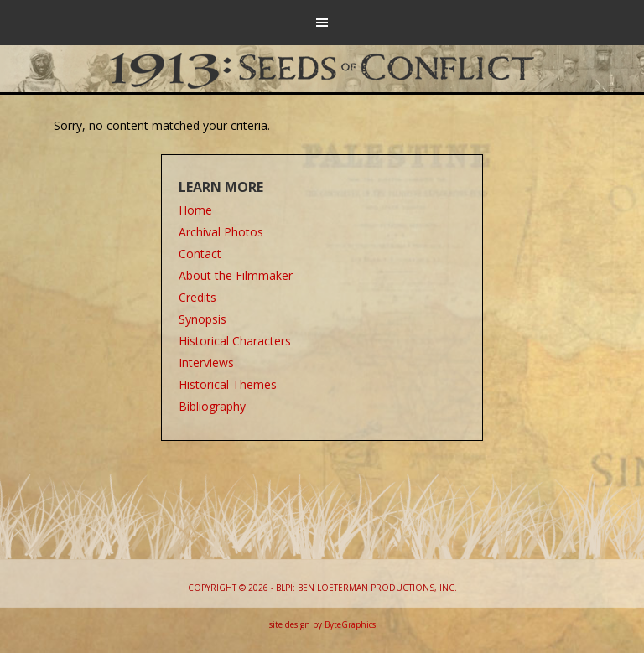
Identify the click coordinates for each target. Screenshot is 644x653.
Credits (197, 297)
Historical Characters (235, 341)
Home (195, 210)
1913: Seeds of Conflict (322, 67)
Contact (200, 254)
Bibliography (212, 406)
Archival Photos (221, 232)
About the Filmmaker (236, 275)
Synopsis (203, 319)
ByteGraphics (350, 624)
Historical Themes (228, 384)
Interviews (206, 363)
